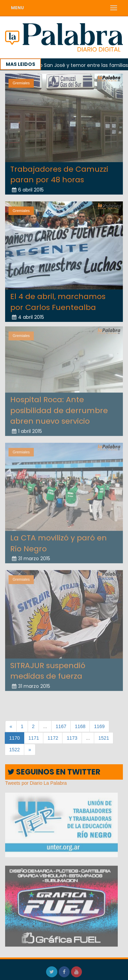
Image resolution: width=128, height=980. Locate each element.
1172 (53, 738)
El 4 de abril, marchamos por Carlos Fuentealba (58, 302)
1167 (61, 726)
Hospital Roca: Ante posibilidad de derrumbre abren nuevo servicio (59, 409)
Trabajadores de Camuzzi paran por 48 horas (59, 174)
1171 (34, 738)
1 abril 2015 (27, 429)
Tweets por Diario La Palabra (36, 783)
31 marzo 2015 (31, 557)
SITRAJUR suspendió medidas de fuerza (48, 669)
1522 (15, 750)
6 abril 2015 (28, 189)
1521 (104, 738)
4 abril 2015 (28, 317)
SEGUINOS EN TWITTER (54, 772)
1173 (72, 738)
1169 (99, 726)
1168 (80, 726)
